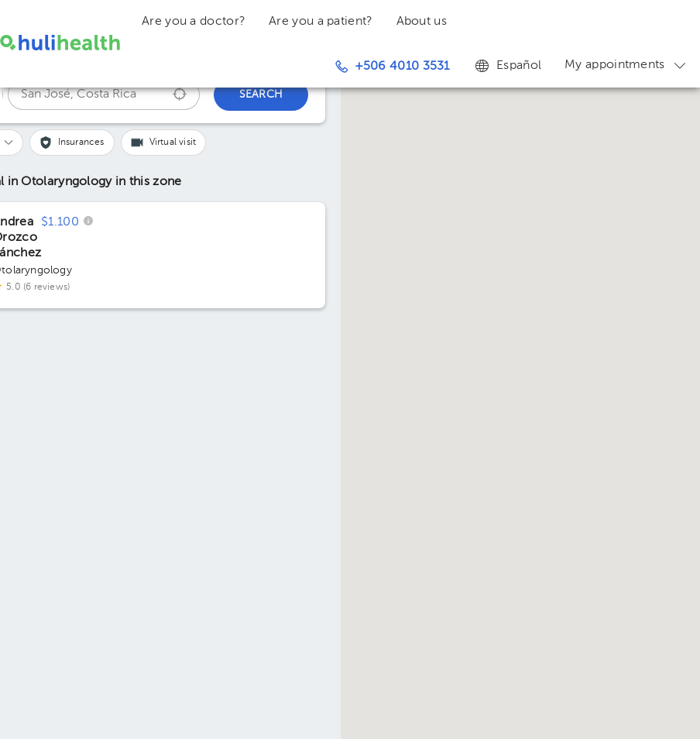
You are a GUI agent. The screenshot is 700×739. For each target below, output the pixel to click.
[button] (72, 143)
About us (422, 22)
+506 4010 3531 (393, 67)
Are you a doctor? (194, 22)
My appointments (626, 65)
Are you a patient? (321, 22)
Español (507, 65)
